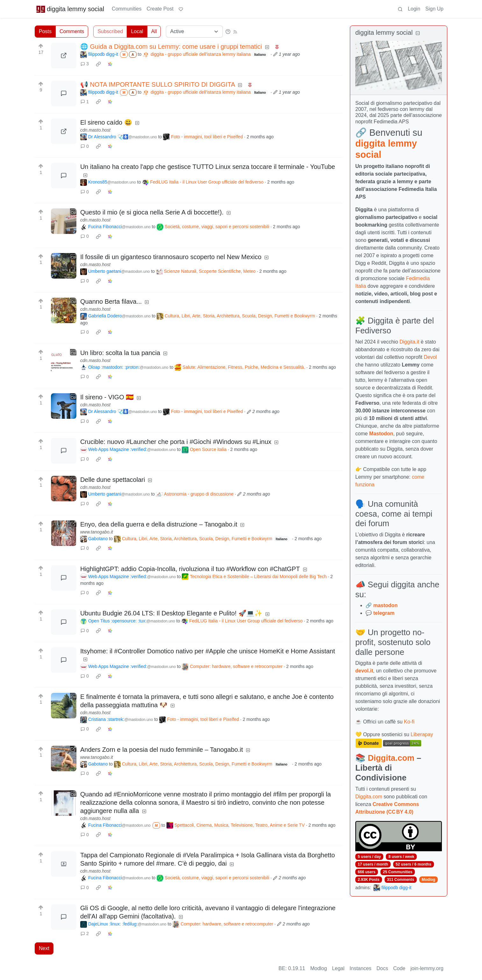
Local (137, 31)
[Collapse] (418, 33)
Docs (382, 968)
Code (399, 968)
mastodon (385, 605)
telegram (384, 613)
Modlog (428, 880)
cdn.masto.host (95, 130)
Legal (338, 968)
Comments (72, 31)
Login (414, 9)
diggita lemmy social (70, 9)
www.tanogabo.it (97, 532)
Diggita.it (409, 342)
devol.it (364, 671)
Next (44, 948)
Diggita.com (391, 758)
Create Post (160, 9)
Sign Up (434, 9)
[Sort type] (194, 32)
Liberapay (422, 734)
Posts (45, 31)
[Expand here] (64, 221)
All (154, 31)
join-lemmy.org (427, 968)
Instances (360, 968)
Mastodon (381, 434)
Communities (127, 9)
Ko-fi (409, 722)
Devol (430, 357)
